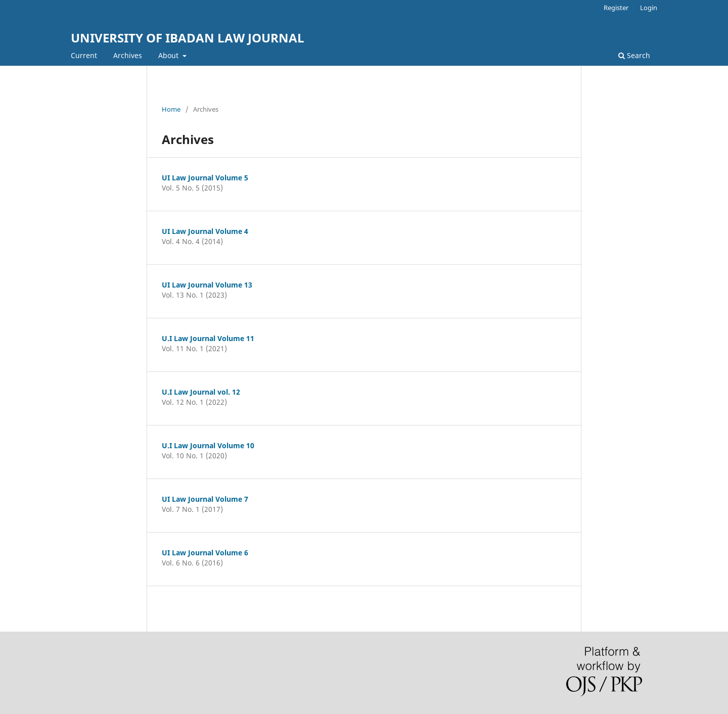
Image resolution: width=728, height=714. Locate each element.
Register (616, 8)
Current (84, 55)
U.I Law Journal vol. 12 (201, 392)
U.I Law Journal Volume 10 (208, 445)
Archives (128, 55)
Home (171, 109)
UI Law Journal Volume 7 (205, 499)
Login (649, 8)
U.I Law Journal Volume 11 (208, 338)
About (169, 55)
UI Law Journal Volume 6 (205, 553)
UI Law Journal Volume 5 (205, 178)
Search (634, 55)
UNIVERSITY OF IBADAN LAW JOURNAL (188, 38)
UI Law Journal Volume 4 (205, 231)
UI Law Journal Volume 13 (207, 285)
